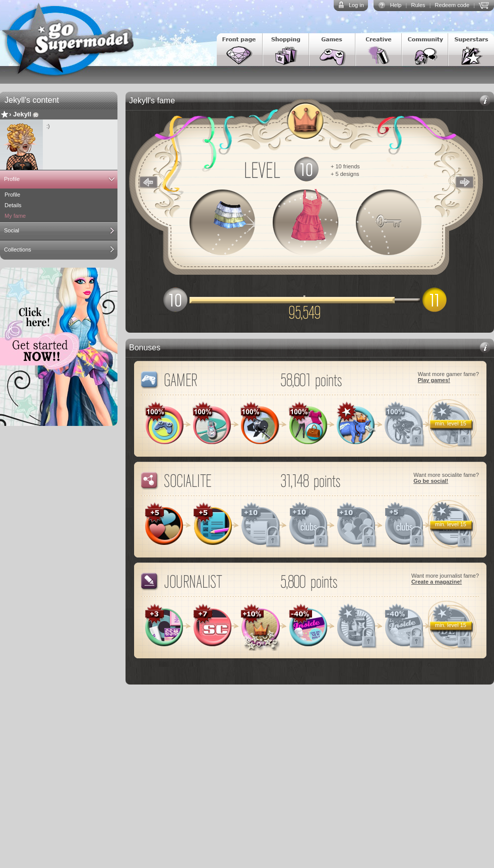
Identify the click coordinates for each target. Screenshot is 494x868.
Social (12, 230)
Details (13, 205)
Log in (356, 5)
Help (396, 5)
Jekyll (22, 114)
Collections (18, 250)
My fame (15, 216)
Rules (418, 5)
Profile (12, 179)
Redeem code (452, 5)
